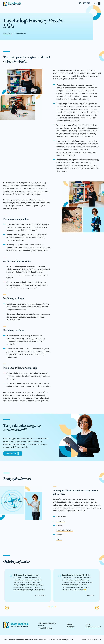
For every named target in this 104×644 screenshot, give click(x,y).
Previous (7, 608)
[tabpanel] (28, 586)
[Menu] (97, 4)
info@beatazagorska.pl (93, 627)
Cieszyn (59, 526)
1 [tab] (49, 607)
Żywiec (59, 539)
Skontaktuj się (11, 453)
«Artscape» (93, 639)
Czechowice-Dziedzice (65, 530)
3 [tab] (55, 607)
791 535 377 (84, 3)
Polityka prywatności (66, 639)
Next (97, 608)
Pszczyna (60, 535)
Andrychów (61, 521)
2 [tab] (52, 607)
